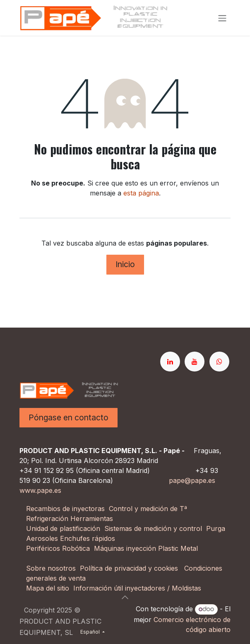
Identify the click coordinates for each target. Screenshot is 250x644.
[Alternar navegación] (222, 18)
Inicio (125, 264)
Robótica (76, 548)
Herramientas (92, 519)
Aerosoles (42, 538)
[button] (125, 597)
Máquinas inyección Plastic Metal (147, 548)
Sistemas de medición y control (153, 528)
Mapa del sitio (48, 588)
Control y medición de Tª (148, 509)
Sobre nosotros (51, 568)
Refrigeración (48, 519)
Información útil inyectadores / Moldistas (137, 588)
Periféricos (43, 548)
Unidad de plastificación (63, 528)
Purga (216, 528)
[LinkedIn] (170, 362)
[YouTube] (195, 362)
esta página (141, 193)
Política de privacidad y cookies (129, 568)
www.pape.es (40, 490)
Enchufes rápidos (88, 538)
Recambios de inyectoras (65, 509)
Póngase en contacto (69, 417)
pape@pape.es (192, 480)
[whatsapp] (219, 362)
